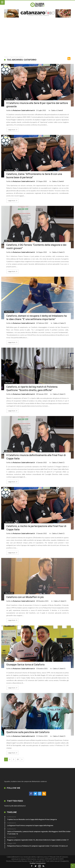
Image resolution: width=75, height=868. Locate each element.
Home (6, 57)
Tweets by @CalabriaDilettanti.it (15, 806)
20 (18, 759)
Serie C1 (62, 252)
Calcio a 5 (9, 99)
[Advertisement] (37, 37)
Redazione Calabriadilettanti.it (24, 110)
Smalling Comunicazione (38, 863)
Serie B (60, 110)
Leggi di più (13, 130)
